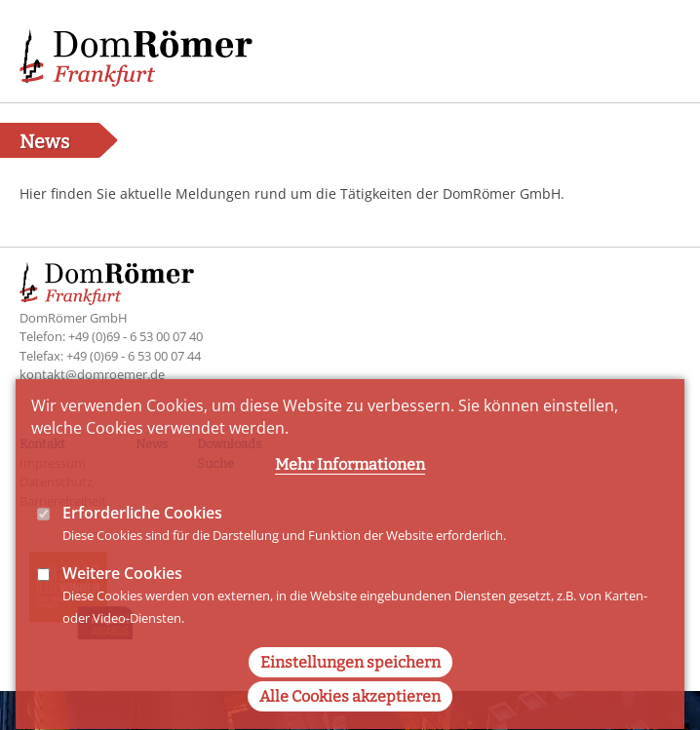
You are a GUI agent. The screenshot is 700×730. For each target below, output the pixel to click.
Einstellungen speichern (350, 687)
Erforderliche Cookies (142, 536)
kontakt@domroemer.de (92, 374)
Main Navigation (651, 49)
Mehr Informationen (350, 488)
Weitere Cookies (122, 596)
